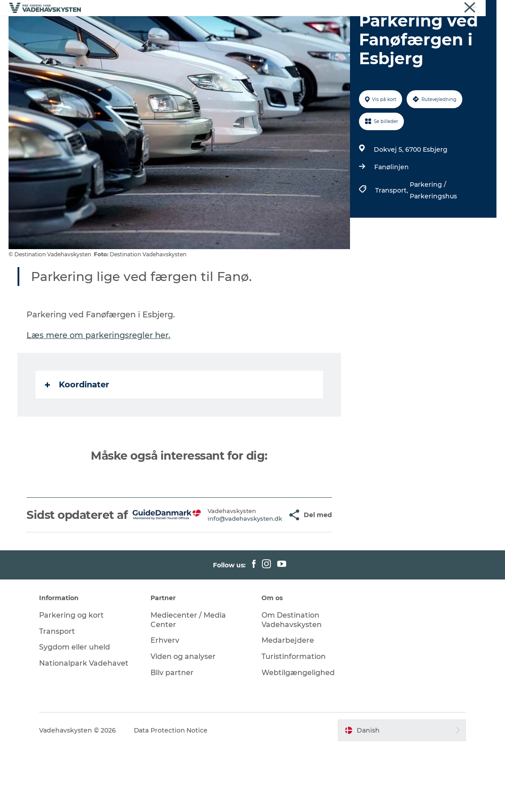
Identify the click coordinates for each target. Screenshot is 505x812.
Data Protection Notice (173, 794)
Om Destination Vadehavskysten (292, 684)
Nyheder (485, 9)
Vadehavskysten (387, 9)
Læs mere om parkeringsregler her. (99, 386)
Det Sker (252, 38)
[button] (269, 573)
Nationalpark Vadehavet (85, 727)
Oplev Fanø (243, 29)
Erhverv (428, 9)
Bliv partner (173, 737)
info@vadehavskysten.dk (223, 576)
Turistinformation (294, 721)
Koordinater (78, 436)
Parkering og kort (73, 679)
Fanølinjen (392, 218)
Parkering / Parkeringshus (433, 241)
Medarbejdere (288, 704)
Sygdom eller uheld (76, 711)
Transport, (392, 241)
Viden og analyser (184, 721)
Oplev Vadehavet (364, 29)
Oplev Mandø (299, 29)
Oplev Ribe (131, 29)
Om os (456, 9)
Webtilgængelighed (298, 737)
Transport (58, 695)
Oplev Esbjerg (187, 29)
